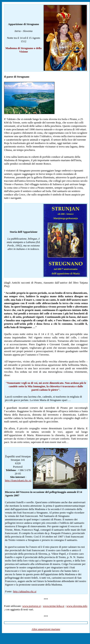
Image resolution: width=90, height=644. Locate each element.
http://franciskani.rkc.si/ (18, 480)
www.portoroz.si (32, 606)
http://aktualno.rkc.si (25, 591)
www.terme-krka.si (54, 606)
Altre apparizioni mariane (46, 629)
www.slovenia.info (77, 606)
